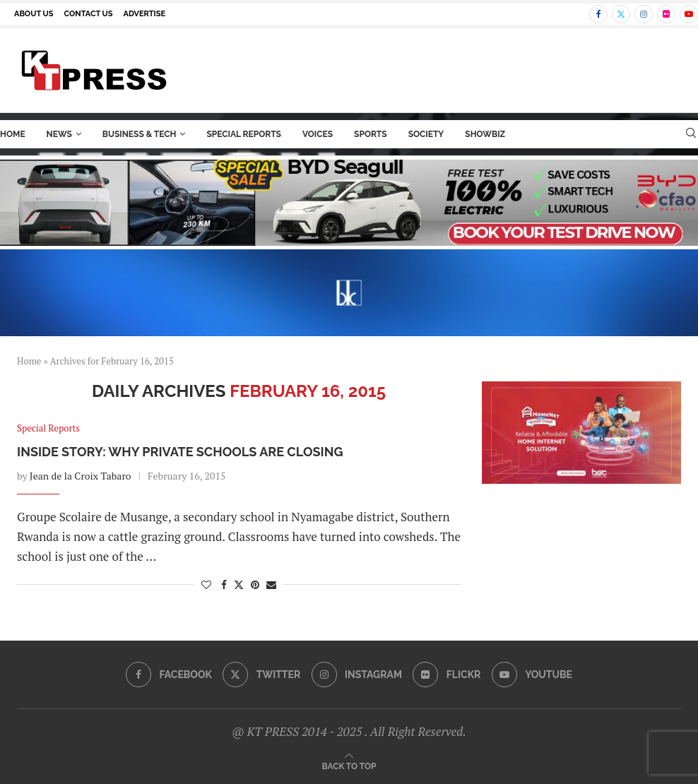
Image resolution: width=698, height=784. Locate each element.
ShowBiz (485, 134)
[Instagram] (644, 14)
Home (13, 134)
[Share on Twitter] (239, 584)
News (59, 134)
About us (34, 14)
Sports (371, 134)
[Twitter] (621, 14)
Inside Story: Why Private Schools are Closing (180, 452)
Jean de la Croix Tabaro (81, 476)
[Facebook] (598, 14)
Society (426, 134)
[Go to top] (349, 765)
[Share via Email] (271, 584)
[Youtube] (689, 14)
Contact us (89, 14)
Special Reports (244, 134)
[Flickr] (666, 14)
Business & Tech (140, 134)
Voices (318, 134)
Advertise (145, 14)
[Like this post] (206, 584)
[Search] (691, 135)
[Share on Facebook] (224, 584)
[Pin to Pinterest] (255, 584)
